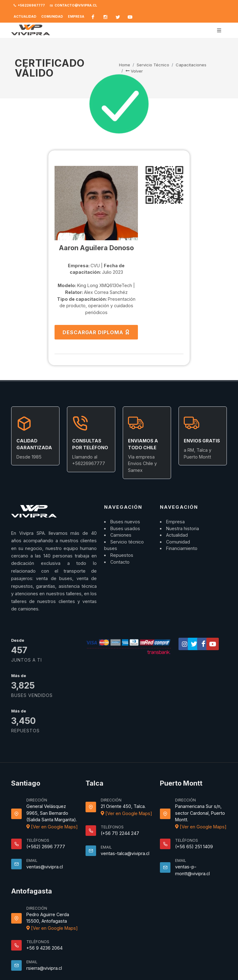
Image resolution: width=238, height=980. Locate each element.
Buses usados (125, 528)
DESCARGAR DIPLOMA (96, 332)
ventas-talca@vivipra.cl (125, 853)
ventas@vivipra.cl (45, 867)
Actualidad (25, 17)
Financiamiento (182, 548)
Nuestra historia (183, 528)
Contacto (120, 562)
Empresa (76, 17)
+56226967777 (29, 6)
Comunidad (52, 17)
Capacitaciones (191, 65)
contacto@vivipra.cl (73, 6)
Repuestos (122, 555)
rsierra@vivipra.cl (44, 968)
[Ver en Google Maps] (52, 827)
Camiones (121, 535)
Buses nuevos (125, 522)
